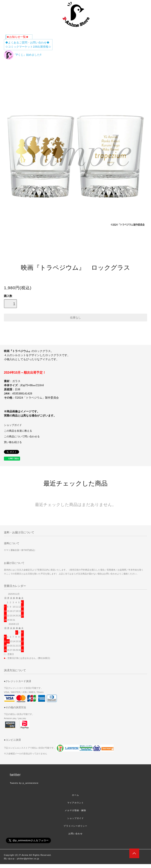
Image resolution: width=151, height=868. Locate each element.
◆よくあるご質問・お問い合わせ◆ (27, 42)
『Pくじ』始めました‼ (23, 55)
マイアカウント (76, 803)
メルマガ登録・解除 (75, 810)
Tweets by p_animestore (24, 783)
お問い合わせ (76, 834)
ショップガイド (13, 425)
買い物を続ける (13, 442)
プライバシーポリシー (75, 826)
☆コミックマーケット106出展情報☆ (28, 47)
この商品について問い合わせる (22, 437)
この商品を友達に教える (18, 431)
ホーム (75, 795)
